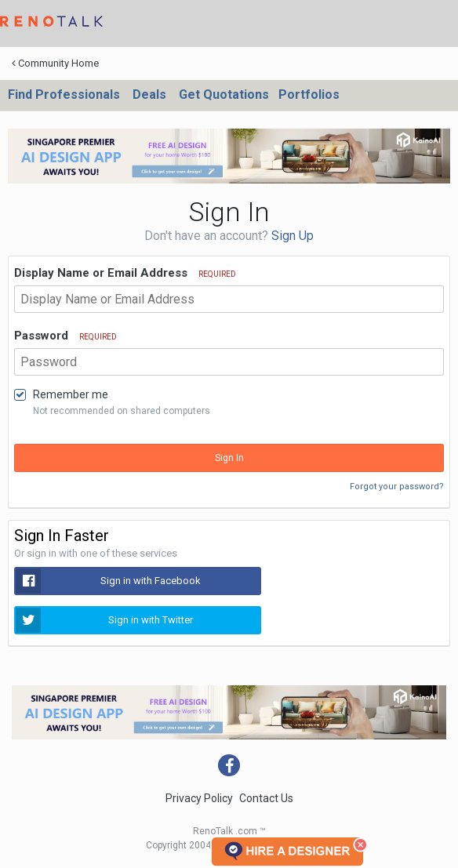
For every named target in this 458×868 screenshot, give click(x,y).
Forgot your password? (397, 487)
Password (65, 336)
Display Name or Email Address (125, 273)
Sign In (229, 458)
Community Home (55, 63)
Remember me (71, 394)
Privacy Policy (199, 798)
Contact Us (266, 798)
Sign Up (293, 236)
